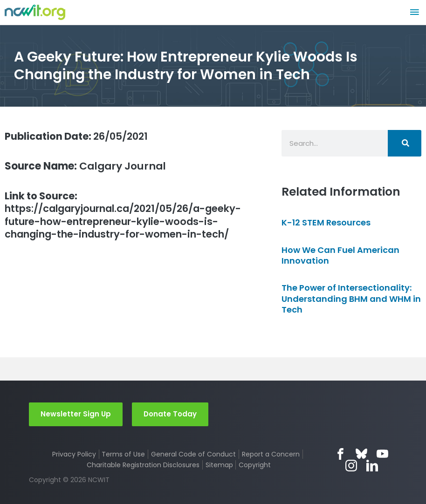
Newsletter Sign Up (76, 414)
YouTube (382, 454)
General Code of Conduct (193, 454)
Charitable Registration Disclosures (143, 465)
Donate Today (170, 414)
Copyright (255, 465)
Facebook (340, 454)
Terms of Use (123, 454)
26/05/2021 (79, 136)
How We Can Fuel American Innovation (340, 255)
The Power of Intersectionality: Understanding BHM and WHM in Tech (351, 299)
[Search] (405, 143)
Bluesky (361, 454)
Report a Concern (271, 454)
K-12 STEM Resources (326, 222)
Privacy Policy (74, 454)
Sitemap (219, 465)
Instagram (351, 466)
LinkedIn (372, 466)
